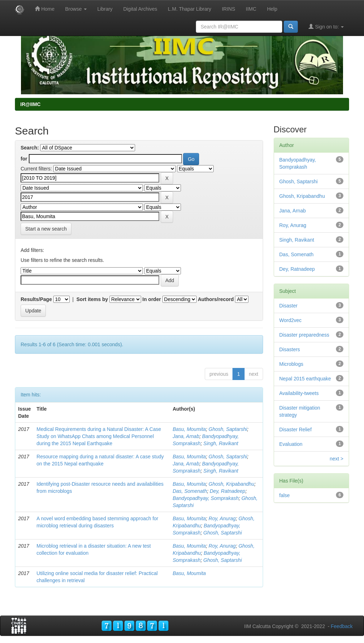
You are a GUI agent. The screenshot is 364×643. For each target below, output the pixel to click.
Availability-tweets (299, 393)
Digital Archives (140, 9)
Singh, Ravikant (221, 443)
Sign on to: (326, 27)
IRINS (228, 9)
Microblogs (291, 364)
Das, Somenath (190, 491)
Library (105, 9)
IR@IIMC (30, 104)
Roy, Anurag (222, 518)
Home (45, 9)
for (24, 159)
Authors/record (216, 299)
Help (272, 9)
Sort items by (92, 299)
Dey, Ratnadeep (227, 491)
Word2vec (291, 320)
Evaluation (291, 444)
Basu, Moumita (189, 429)
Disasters (290, 349)
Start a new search (46, 229)
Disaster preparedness (304, 335)
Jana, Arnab (186, 436)
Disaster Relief (296, 429)
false (285, 495)
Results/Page (36, 299)
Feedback (342, 626)
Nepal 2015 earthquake (305, 379)
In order (152, 299)
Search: (30, 148)
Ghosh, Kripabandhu (231, 484)
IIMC (251, 9)
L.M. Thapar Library (189, 9)
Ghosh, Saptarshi (228, 429)
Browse (76, 9)
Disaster (288, 306)
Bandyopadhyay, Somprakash (206, 498)
